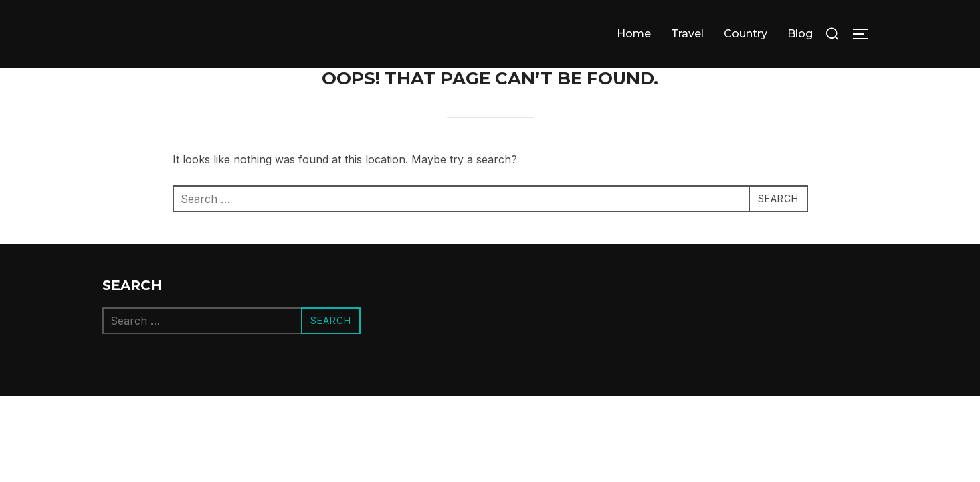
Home (634, 34)
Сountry (746, 34)
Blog (800, 34)
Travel (687, 34)
